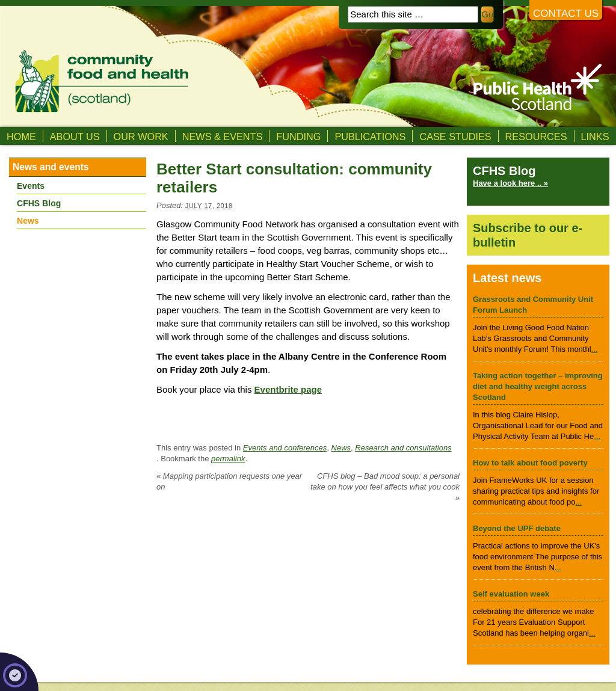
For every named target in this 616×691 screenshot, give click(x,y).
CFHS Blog (39, 203)
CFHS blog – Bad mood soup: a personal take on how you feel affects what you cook (385, 487)
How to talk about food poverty (530, 463)
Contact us (566, 14)
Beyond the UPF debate (517, 528)
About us (75, 137)
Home (21, 137)
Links (595, 137)
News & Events (223, 137)
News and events (51, 167)
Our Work (141, 137)
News (341, 448)
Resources (536, 137)
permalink (228, 459)
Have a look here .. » (510, 183)
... (595, 349)
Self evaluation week (511, 594)
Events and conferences (285, 448)
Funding (298, 137)
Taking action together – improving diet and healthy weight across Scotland (538, 386)
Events (31, 186)
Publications (370, 137)
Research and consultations (403, 448)
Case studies (455, 137)
